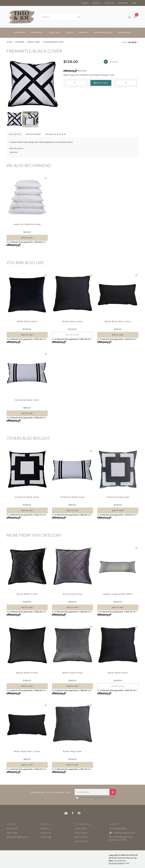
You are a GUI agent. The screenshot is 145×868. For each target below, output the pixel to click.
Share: (130, 42)
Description (15, 134)
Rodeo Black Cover (27, 321)
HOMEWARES (125, 33)
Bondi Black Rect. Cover (118, 321)
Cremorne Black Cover (27, 497)
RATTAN (84, 33)
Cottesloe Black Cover (27, 400)
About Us (97, 3)
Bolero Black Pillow (27, 673)
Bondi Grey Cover (72, 751)
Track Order (12, 833)
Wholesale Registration (17, 837)
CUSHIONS (37, 33)
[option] (33, 85)
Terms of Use (81, 829)
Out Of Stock (72, 335)
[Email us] (66, 813)
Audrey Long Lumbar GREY (118, 594)
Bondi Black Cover (72, 321)
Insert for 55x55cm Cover (27, 224)
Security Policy (81, 841)
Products (85, 3)
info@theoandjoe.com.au (122, 833)
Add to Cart (101, 83)
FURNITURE (20, 33)
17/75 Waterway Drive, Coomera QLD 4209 (121, 838)
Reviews (56, 134)
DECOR (70, 33)
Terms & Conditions (100, 798)
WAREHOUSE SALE (103, 33)
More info (75, 71)
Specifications (33, 134)
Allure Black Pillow (27, 594)
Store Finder (123, 3)
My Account (12, 829)
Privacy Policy (81, 833)
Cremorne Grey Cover (118, 497)
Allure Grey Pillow (72, 594)
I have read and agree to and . (95, 799)
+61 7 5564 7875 (118, 829)
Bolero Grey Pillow (72, 673)
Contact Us (109, 3)
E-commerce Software (116, 863)
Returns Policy (81, 837)
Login (134, 3)
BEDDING (55, 33)
